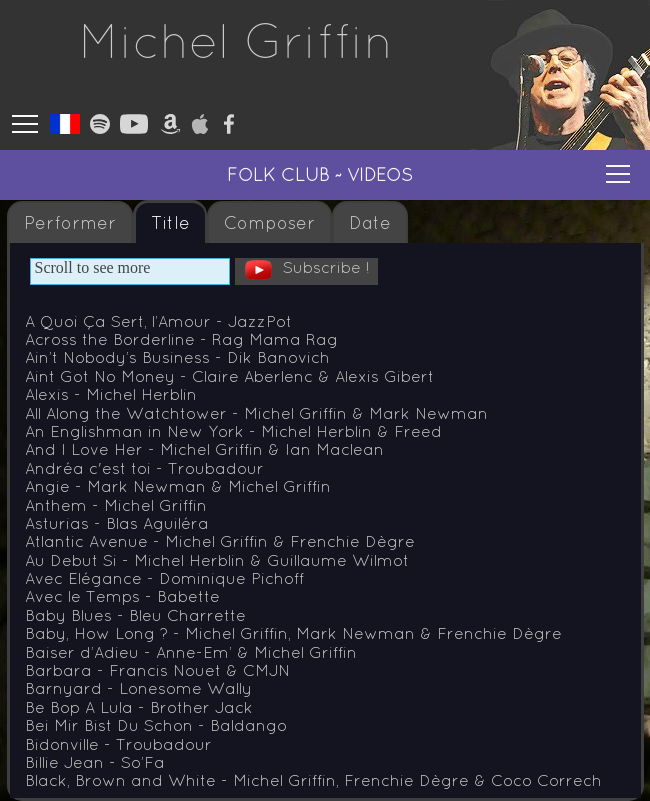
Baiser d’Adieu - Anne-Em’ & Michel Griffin (191, 652)
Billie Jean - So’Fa (95, 762)
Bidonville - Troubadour (118, 744)
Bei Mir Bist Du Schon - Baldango (156, 725)
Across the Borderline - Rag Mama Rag (181, 339)
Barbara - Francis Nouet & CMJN (157, 670)
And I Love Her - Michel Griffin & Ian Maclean (204, 449)
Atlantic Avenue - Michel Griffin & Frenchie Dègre (220, 541)
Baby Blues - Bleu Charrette (135, 615)
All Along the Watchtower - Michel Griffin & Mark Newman (256, 413)
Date (370, 223)
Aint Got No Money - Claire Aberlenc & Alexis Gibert (229, 376)
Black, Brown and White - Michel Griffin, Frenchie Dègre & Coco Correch (313, 780)
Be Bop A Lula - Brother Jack (139, 707)
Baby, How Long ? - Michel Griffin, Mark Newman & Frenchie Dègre (293, 633)
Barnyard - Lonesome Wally (138, 688)
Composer (269, 223)
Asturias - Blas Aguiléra (117, 523)
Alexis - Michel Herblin (111, 394)
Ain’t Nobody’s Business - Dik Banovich (177, 357)
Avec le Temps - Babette (122, 596)
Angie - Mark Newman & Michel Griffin (178, 486)
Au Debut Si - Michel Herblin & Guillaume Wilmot (217, 560)
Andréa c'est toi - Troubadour (144, 468)
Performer (70, 223)
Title (170, 223)
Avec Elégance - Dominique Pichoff (164, 578)
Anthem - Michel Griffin (116, 505)
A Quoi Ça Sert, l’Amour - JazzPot (158, 321)
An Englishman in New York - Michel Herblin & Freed (233, 431)
